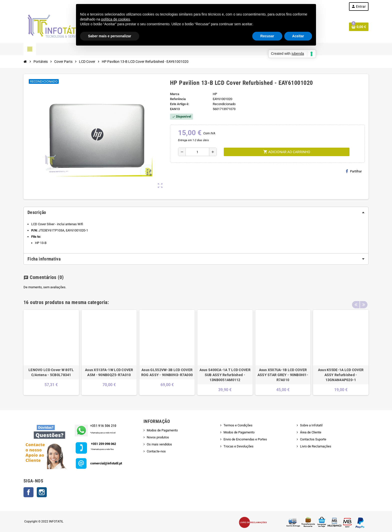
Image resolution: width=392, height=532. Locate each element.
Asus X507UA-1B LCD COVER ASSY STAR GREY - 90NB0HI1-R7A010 (283, 375)
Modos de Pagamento (162, 430)
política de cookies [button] (116, 19)
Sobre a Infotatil (311, 425)
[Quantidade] (197, 152)
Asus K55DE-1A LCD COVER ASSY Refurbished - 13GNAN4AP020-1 (341, 375)
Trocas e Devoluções (238, 446)
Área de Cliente (311, 432)
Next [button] (363, 301)
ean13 (175, 109)
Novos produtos (158, 437)
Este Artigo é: (180, 104)
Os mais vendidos (159, 444)
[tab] (196, 212)
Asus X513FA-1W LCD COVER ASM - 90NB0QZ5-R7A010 (109, 372)
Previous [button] (356, 301)
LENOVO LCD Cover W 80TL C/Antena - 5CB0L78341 (51, 372)
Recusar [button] (267, 36)
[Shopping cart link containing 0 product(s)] (359, 27)
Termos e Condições (238, 425)
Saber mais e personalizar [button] (110, 36)
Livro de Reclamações (316, 446)
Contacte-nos (156, 451)
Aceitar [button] (298, 36)
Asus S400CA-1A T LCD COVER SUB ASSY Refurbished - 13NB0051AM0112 (225, 375)
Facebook (28, 492)
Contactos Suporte (313, 439)
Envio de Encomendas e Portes (245, 439)
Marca (175, 94)
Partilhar (354, 171)
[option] (51, 352)
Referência (178, 99)
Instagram (42, 492)
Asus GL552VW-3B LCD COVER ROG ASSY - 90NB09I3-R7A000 (167, 372)
